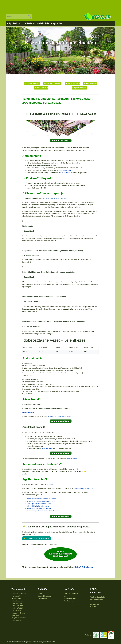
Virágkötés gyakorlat (19, 618)
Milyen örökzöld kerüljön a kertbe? (39, 506)
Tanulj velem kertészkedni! (83, 488)
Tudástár (27, 23)
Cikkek (40, 594)
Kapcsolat (57, 23)
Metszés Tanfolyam (41, 88)
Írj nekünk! (94, 607)
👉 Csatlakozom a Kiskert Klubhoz (36, 538)
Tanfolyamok (18, 589)
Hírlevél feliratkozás (84, 567)
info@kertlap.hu (72, 459)
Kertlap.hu (50, 484)
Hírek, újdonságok (44, 596)
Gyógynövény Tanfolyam (52, 83)
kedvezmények (28, 412)
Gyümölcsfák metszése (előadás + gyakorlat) (19, 613)
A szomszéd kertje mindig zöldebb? (39, 508)
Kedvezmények (65, 170)
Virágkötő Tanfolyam (79, 88)
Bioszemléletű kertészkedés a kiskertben (41, 499)
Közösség (69, 589)
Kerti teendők (42, 598)
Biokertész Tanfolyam (32, 83)
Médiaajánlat (94, 604)
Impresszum (94, 602)
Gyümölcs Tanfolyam (72, 83)
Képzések (12, 23)
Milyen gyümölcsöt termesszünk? (39, 504)
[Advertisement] (60, 5)
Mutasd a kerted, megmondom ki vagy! (41, 501)
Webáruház (43, 23)
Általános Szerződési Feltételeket (60, 416)
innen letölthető (65, 173)
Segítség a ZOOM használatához (54, 198)
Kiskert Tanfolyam (90, 83)
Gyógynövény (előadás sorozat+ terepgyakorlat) (18, 601)
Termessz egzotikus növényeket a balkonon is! (43, 511)
